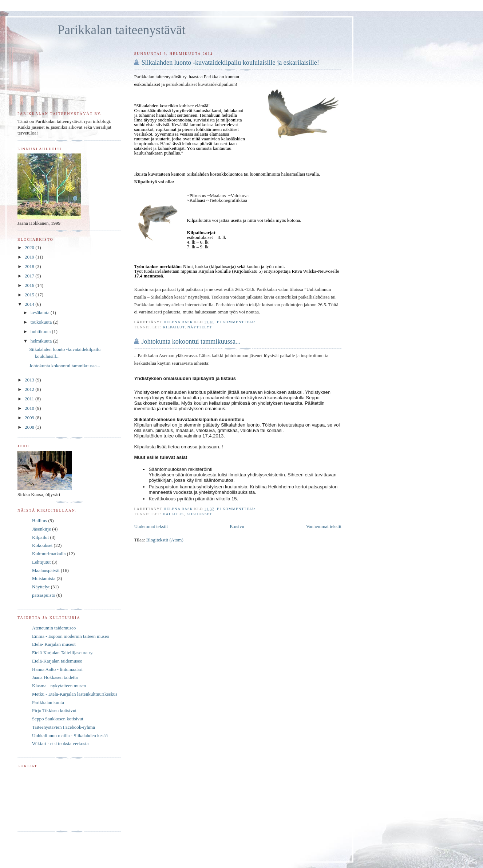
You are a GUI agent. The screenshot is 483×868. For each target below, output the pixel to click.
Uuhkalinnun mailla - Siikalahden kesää (70, 735)
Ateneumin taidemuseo (54, 628)
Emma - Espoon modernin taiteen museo (71, 636)
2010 (30, 408)
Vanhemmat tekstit (324, 526)
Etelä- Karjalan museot (54, 644)
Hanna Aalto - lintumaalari (57, 669)
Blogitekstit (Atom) (165, 540)
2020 (30, 247)
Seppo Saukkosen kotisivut (58, 719)
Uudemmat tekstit (151, 526)
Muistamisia (44, 578)
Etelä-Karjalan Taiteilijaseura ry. (63, 653)
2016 (30, 285)
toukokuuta (42, 322)
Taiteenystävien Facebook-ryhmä (64, 727)
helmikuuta (42, 341)
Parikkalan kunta (48, 702)
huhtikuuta (41, 331)
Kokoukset (199, 514)
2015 (30, 295)
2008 (30, 427)
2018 (30, 266)
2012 (30, 389)
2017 (30, 276)
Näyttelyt (200, 327)
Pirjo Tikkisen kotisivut (54, 710)
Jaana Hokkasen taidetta (55, 677)
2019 (30, 257)
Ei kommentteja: (237, 322)
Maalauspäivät (46, 570)
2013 (30, 380)
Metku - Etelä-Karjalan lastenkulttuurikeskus (75, 694)
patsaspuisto (44, 595)
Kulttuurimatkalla (49, 554)
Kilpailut (174, 327)
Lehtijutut (41, 562)
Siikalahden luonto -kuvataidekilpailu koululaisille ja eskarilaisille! (230, 63)
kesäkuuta (41, 313)
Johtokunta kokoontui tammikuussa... (191, 341)
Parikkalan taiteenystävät (122, 30)
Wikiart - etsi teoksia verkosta (60, 743)
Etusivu (237, 526)
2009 (30, 418)
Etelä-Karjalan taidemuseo (57, 661)
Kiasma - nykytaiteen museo (59, 686)
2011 (30, 399)
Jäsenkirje (41, 529)
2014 (30, 304)
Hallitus (173, 514)
